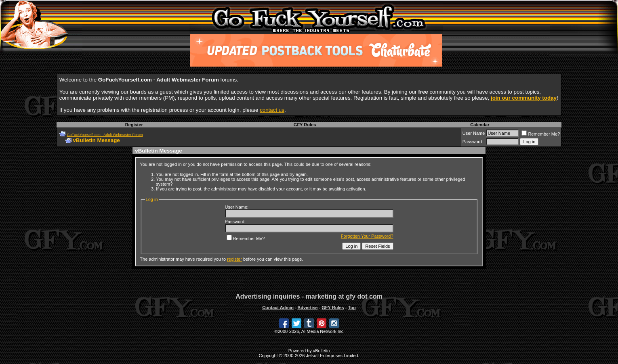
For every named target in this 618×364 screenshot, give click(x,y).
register (234, 259)
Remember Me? (541, 134)
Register (134, 125)
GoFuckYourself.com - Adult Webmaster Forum (105, 135)
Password (472, 142)
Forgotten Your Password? (367, 236)
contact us (272, 110)
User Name (474, 133)
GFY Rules (305, 125)
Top (352, 308)
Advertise (307, 308)
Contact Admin (278, 308)
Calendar (480, 125)
